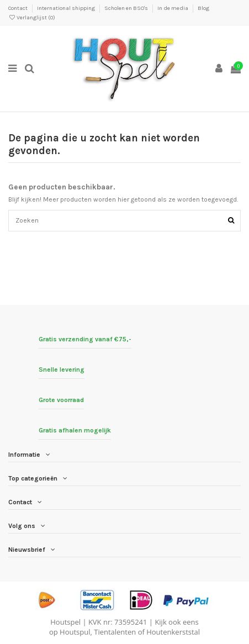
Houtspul (75, 632)
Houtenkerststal (173, 632)
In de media (173, 8)
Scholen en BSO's (127, 8)
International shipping (67, 8)
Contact (18, 8)
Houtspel (65, 622)
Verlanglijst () (32, 18)
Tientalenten (115, 632)
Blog (203, 8)
